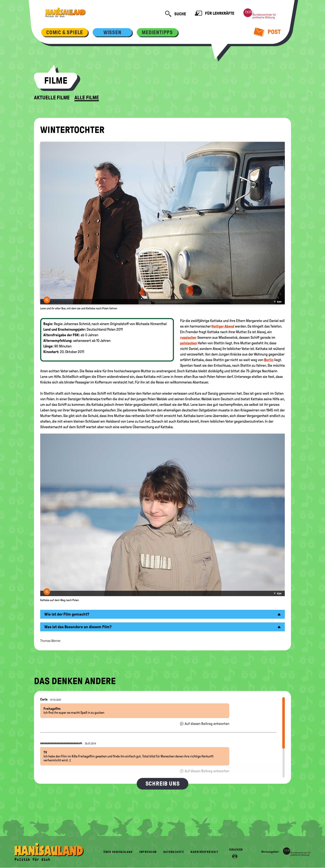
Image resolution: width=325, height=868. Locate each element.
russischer (188, 338)
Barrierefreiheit (204, 852)
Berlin (269, 360)
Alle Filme (87, 98)
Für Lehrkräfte (215, 14)
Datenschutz (174, 852)
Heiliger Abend (223, 326)
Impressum (148, 852)
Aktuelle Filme (52, 98)
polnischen (189, 343)
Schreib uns (163, 784)
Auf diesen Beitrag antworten (207, 724)
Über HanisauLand (118, 852)
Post (267, 32)
